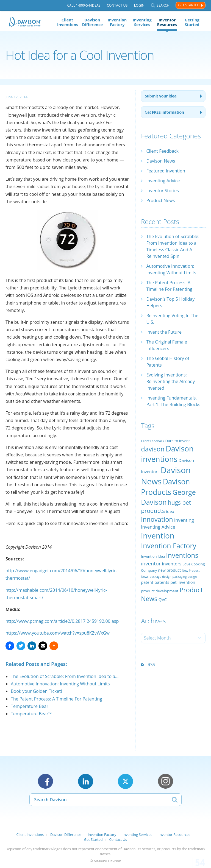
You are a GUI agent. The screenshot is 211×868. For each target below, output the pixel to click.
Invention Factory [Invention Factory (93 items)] (169, 546)
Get (164, 112)
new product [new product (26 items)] (169, 570)
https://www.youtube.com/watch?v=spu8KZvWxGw (58, 633)
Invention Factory (117, 22)
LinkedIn (86, 781)
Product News (160, 200)
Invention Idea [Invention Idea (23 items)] (153, 556)
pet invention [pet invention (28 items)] (183, 582)
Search (163, 5)
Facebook (45, 781)
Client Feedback (162, 151)
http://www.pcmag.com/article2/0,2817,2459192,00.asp (62, 621)
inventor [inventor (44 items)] (151, 563)
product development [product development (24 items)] (160, 591)
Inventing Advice (163, 181)
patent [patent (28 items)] (147, 582)
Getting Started (192, 22)
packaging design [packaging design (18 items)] (185, 577)
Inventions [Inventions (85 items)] (182, 555)
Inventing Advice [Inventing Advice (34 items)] (158, 527)
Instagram (166, 781)
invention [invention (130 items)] (158, 535)
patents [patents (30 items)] (162, 582)
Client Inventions (67, 22)
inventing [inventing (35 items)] (184, 520)
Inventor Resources (167, 22)
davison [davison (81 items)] (153, 449)
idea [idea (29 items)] (170, 511)
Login (139, 5)
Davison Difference (92, 22)
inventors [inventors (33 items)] (172, 564)
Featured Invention (166, 171)
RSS (151, 665)
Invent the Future (164, 332)
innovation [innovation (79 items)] (157, 519)
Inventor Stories (162, 191)
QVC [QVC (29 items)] (163, 599)
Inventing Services (142, 22)
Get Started (189, 5)
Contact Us (117, 5)
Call (84, 5)
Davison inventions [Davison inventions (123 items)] (167, 454)
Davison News (161, 161)
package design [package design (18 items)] (161, 577)
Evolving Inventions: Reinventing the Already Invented (170, 381)
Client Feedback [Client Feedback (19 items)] (152, 441)
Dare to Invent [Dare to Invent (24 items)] (178, 441)
